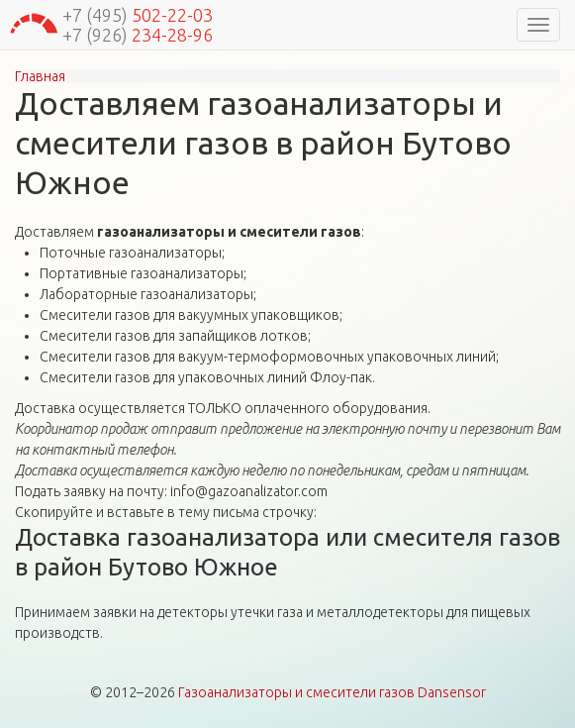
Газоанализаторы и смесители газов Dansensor (332, 692)
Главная (40, 76)
